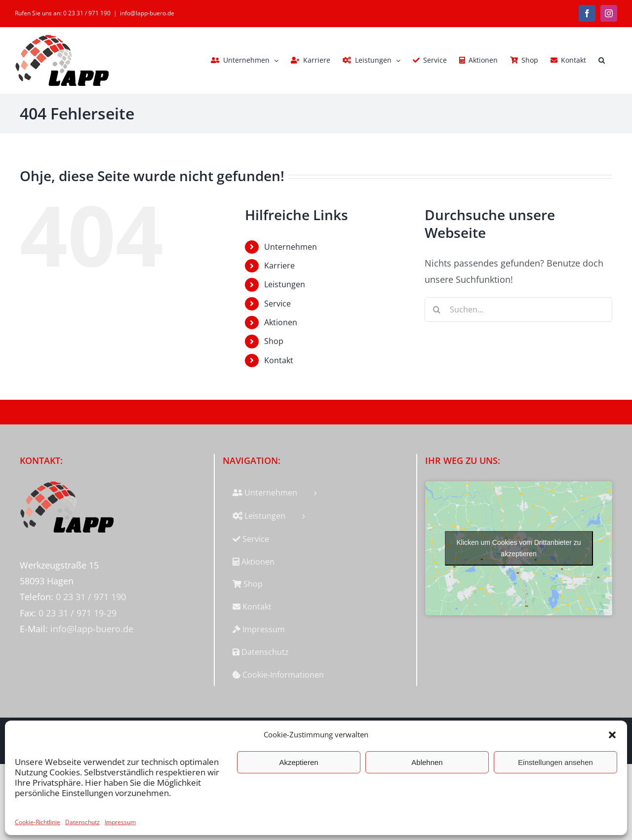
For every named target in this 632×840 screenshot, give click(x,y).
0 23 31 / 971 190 (91, 597)
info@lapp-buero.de (147, 13)
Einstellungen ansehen (555, 762)
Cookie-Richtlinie (38, 822)
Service (277, 304)
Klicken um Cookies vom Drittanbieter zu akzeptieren (519, 548)
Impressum (120, 822)
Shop (274, 341)
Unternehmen (291, 247)
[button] (612, 735)
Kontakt (279, 360)
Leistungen (285, 284)
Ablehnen (427, 762)
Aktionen (281, 322)
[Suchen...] (518, 309)
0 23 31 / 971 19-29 (78, 613)
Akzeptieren (298, 762)
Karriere (279, 266)
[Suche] (437, 309)
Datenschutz (82, 822)
